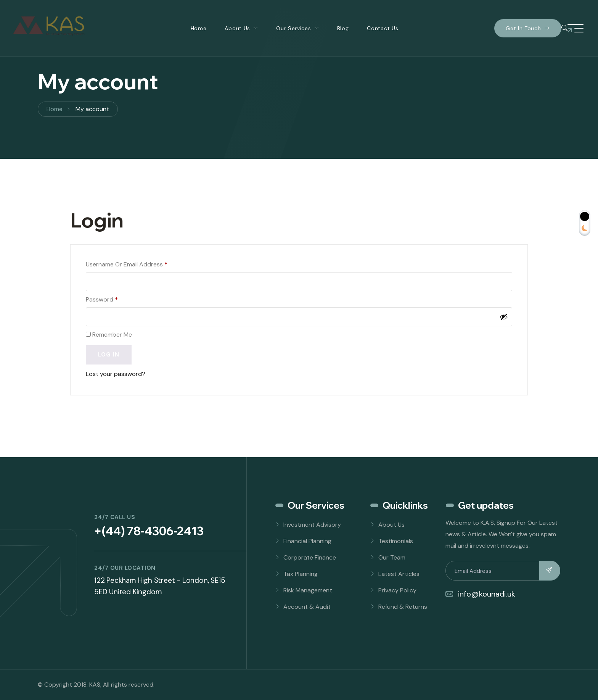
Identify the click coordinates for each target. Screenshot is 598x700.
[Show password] (504, 317)
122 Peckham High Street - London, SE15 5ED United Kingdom (160, 586)
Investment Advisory (312, 525)
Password (102, 299)
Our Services (293, 28)
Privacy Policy (397, 590)
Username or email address (127, 264)
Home (199, 28)
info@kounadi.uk (480, 594)
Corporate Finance (310, 557)
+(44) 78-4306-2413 (149, 531)
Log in (109, 355)
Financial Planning (307, 541)
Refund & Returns (403, 607)
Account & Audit (307, 607)
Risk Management (308, 590)
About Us (237, 28)
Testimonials (396, 541)
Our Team (392, 557)
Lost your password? (116, 374)
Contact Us (383, 28)
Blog (343, 28)
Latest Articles (399, 574)
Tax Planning (301, 574)
